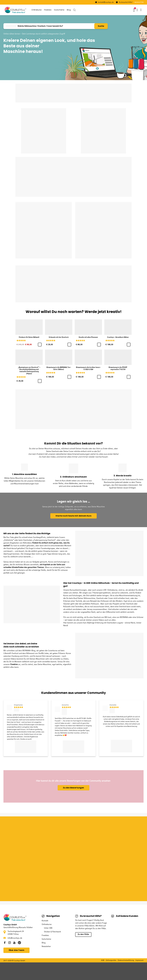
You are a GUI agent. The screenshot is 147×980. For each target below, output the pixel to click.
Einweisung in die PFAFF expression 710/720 (118, 368)
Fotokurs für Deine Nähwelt (29, 337)
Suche (101, 26)
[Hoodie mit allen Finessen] (88, 327)
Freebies (48, 10)
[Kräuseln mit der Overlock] (59, 327)
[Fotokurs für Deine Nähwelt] (29, 327)
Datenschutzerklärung (126, 960)
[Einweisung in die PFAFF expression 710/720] (118, 357)
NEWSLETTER (139, 2)
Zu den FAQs (83, 934)
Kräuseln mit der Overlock (59, 337)
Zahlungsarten (111, 960)
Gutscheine (59, 10)
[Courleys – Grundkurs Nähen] (129, 345)
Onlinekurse (36, 10)
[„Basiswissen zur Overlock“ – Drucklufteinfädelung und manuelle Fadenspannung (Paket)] (40, 381)
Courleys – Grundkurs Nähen (118, 337)
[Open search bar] (74, 10)
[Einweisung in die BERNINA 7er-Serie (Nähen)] (59, 357)
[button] (142, 10)
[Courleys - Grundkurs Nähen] (118, 327)
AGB (103, 960)
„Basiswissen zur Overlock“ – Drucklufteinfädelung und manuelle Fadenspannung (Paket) (29, 371)
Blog (69, 10)
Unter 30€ (48, 928)
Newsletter (46, 946)
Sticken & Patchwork (52, 932)
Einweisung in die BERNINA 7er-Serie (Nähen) (59, 368)
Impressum (139, 960)
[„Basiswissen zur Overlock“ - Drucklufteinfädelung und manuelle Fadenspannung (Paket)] (29, 357)
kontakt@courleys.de (104, 2)
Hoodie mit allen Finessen (88, 337)
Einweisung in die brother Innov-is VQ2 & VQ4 (88, 368)
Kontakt (45, 921)
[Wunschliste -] (134, 10)
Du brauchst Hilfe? (124, 2)
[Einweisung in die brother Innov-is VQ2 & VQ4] (88, 357)
